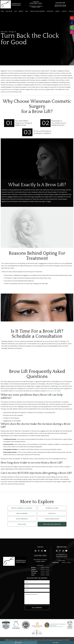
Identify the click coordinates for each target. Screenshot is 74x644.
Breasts (21, 11)
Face (16, 11)
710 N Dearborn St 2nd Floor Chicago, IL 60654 (36, 7)
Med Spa (71, 11)
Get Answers (37, 608)
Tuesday (33, 569)
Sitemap (36, 640)
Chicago (36, 2)
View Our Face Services (52, 524)
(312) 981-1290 (36, 3)
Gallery (57, 11)
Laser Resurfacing (52, 519)
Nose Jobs (22, 524)
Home (2, 11)
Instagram (72, 32)
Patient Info (50, 11)
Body (27, 11)
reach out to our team (53, 391)
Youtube (72, 18)
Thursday (34, 573)
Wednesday (34, 571)
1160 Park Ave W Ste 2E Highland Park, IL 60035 (60, 6)
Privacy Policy (42, 640)
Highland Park (60, 3)
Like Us (72, 23)
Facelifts (52, 513)
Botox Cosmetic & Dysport (22, 508)
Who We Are (9, 11)
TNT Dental (66, 640)
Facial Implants (22, 519)
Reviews (72, 27)
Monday (33, 567)
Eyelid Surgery (22, 513)
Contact (64, 11)
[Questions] (37, 598)
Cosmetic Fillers (52, 508)
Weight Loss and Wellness (37, 11)
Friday (33, 575)
